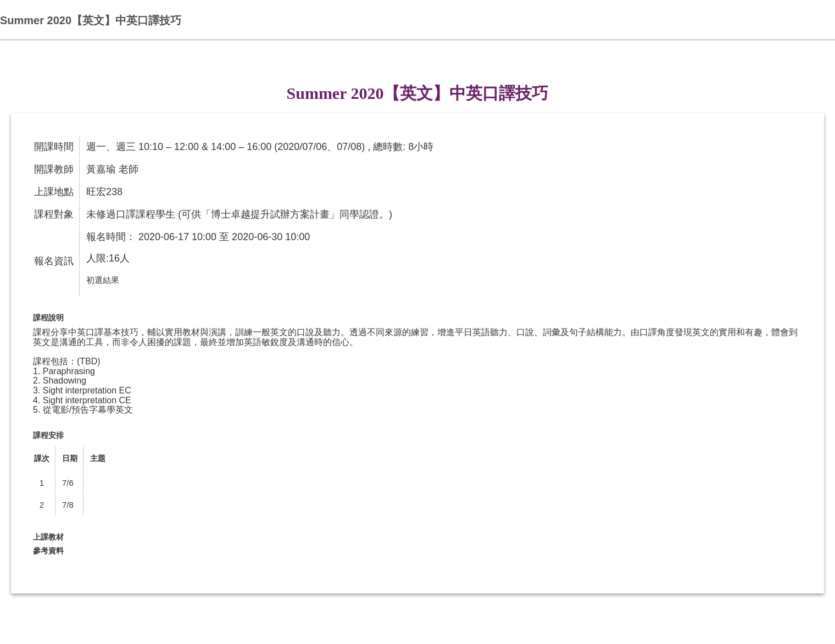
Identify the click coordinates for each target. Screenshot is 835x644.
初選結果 (103, 280)
